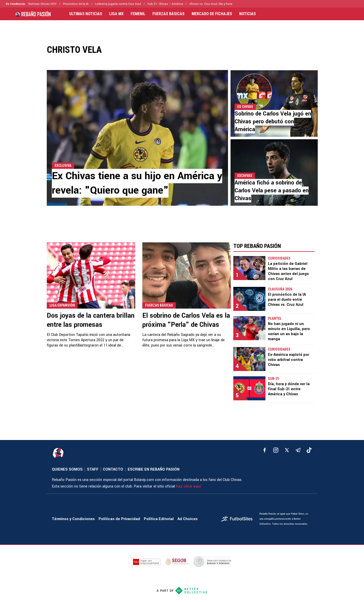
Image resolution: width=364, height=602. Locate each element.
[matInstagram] (276, 450)
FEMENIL (138, 14)
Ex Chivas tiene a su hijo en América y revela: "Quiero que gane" (137, 183)
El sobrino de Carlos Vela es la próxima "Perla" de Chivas (186, 320)
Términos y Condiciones (73, 519)
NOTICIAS (247, 14)
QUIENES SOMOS (67, 469)
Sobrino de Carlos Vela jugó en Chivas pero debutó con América (273, 122)
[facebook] (265, 450)
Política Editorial (159, 519)
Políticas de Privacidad (119, 519)
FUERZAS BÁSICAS (168, 14)
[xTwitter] (287, 450)
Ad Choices (188, 519)
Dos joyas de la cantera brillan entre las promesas (91, 320)
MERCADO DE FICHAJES (212, 14)
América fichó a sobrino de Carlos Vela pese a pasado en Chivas (272, 191)
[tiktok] (309, 450)
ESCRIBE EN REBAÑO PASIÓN (154, 469)
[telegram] (298, 450)
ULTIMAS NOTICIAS (86, 14)
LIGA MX (116, 14)
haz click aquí (188, 486)
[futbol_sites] (238, 519)
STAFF (93, 469)
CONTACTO (113, 469)
